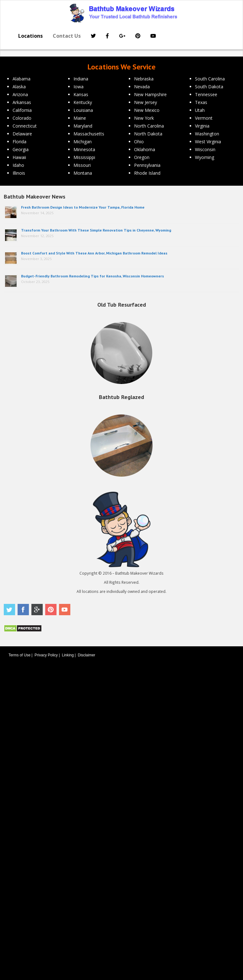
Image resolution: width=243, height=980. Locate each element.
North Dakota (148, 134)
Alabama (22, 79)
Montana (83, 173)
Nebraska (144, 79)
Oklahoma (145, 149)
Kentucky (83, 102)
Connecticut (25, 126)
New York (144, 118)
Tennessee (206, 94)
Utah (200, 110)
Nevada (142, 87)
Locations (30, 36)
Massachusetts (89, 134)
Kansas (81, 94)
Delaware (22, 134)
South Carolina (210, 79)
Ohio (139, 142)
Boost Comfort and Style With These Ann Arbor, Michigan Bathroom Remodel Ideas (94, 253)
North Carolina (149, 126)
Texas (201, 102)
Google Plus (37, 610)
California (22, 110)
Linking (68, 655)
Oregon (142, 157)
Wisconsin (205, 149)
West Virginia (208, 142)
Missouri (82, 165)
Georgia (21, 149)
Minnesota (84, 149)
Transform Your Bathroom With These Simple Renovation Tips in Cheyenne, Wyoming (96, 230)
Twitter (9, 610)
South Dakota (209, 87)
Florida (19, 142)
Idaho (18, 165)
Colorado (22, 118)
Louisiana (83, 110)
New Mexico (147, 110)
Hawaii (19, 157)
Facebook (23, 610)
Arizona (20, 94)
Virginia (202, 126)
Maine (80, 118)
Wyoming (205, 157)
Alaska (19, 87)
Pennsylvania (147, 165)
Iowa (78, 87)
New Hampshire (150, 94)
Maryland (83, 126)
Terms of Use (19, 655)
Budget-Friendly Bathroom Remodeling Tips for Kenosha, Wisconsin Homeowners (92, 276)
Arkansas (22, 102)
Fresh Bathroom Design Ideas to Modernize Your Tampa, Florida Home (83, 207)
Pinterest (51, 610)
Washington (207, 134)
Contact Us (67, 36)
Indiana (81, 79)
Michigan (83, 142)
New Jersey (146, 102)
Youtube (65, 610)
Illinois (19, 173)
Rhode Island (147, 173)
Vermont (204, 118)
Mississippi (84, 157)
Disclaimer (87, 655)
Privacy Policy (46, 655)
